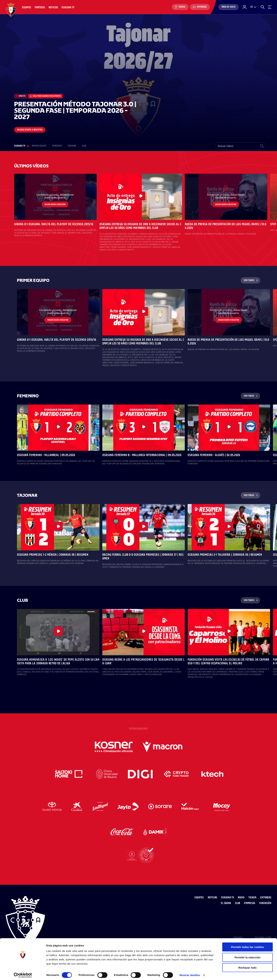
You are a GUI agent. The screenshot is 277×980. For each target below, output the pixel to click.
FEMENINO (57, 146)
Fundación (265, 903)
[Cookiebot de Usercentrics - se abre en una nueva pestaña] (23, 973)
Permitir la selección (247, 955)
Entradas (200, 7)
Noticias (53, 7)
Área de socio (229, 7)
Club (238, 903)
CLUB (84, 146)
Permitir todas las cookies (247, 945)
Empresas (250, 903)
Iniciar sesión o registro (30, 130)
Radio (241, 898)
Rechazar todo (247, 965)
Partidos (40, 7)
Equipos (26, 7)
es (252, 7)
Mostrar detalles (190, 973)
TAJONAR (72, 146)
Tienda (180, 7)
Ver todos (249, 280)
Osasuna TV (68, 7)
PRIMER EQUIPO (39, 146)
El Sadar (226, 903)
